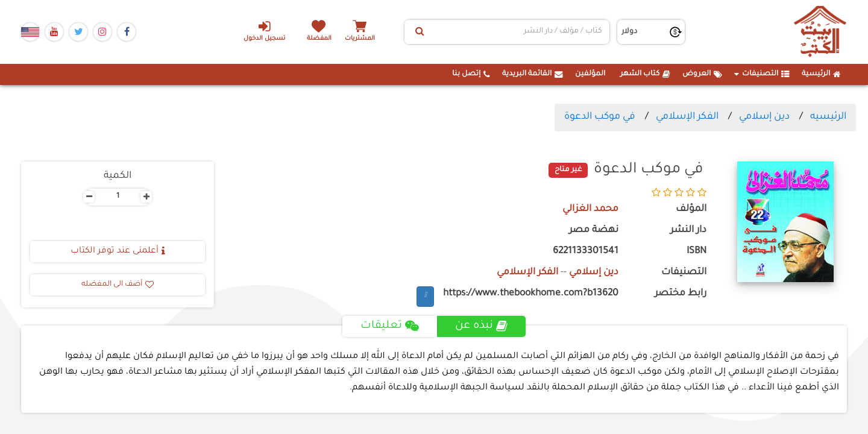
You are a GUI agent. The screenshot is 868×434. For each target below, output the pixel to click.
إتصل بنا (471, 74)
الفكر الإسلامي (687, 117)
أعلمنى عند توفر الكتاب (118, 251)
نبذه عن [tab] (481, 326)
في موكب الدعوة (600, 117)
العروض (702, 74)
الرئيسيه (828, 117)
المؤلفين (590, 74)
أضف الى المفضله (118, 285)
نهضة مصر (594, 231)
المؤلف (691, 209)
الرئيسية (821, 74)
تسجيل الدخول (264, 31)
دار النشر (688, 231)
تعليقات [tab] (390, 326)
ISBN (697, 252)
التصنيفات (762, 74)
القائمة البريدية (533, 74)
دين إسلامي (764, 117)
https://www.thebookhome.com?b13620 (531, 294)
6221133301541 (586, 252)
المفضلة (320, 39)
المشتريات (361, 39)
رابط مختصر (681, 294)
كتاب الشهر (645, 74)
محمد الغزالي (590, 209)
